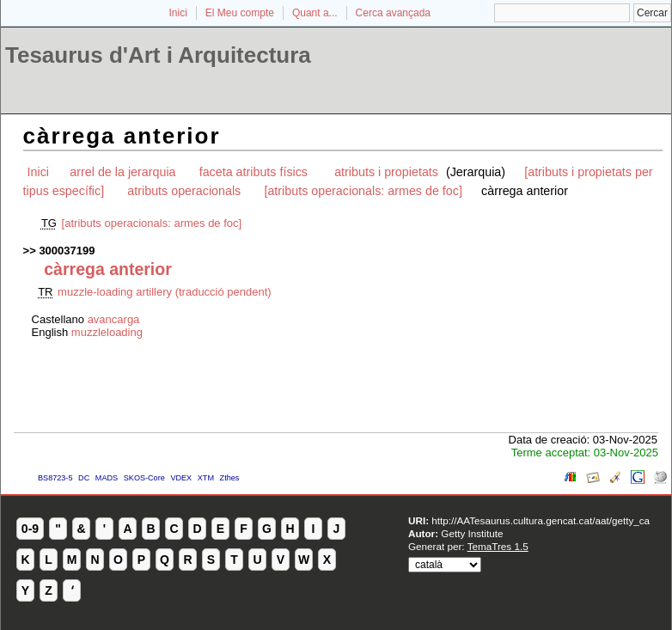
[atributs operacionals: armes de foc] (363, 191)
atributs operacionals (184, 191)
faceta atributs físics (255, 172)
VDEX (181, 478)
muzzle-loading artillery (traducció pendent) (165, 292)
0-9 (30, 529)
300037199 (67, 251)
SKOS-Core (144, 478)
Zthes (230, 478)
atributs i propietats (388, 172)
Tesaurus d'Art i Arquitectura (158, 55)
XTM (206, 478)
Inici (178, 13)
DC (84, 478)
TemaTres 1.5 (498, 546)
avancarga (114, 319)
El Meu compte (240, 13)
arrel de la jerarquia (122, 172)
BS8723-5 (55, 478)
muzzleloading (107, 332)
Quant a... (315, 13)
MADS (107, 478)
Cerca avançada (393, 13)
